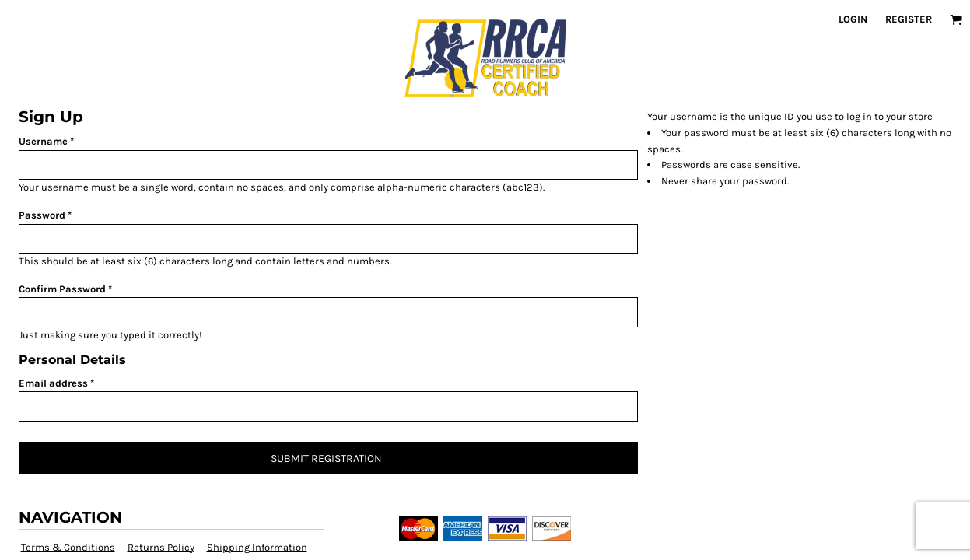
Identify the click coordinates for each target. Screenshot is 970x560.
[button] (956, 19)
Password (42, 215)
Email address (53, 383)
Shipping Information (257, 547)
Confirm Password (62, 289)
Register (909, 19)
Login (853, 19)
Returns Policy (161, 547)
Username (43, 141)
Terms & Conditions (68, 547)
